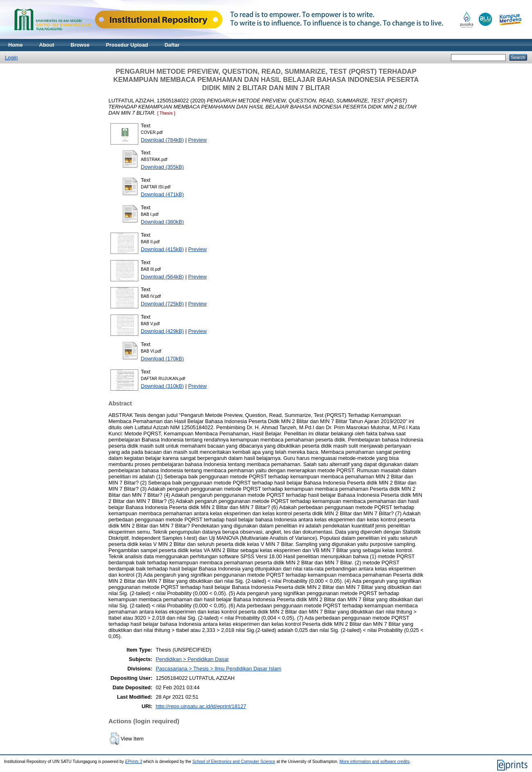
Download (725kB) (162, 304)
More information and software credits (375, 762)
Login (11, 58)
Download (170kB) (162, 359)
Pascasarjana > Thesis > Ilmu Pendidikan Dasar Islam (218, 669)
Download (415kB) (162, 249)
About (47, 45)
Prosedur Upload (127, 45)
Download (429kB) (162, 331)
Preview (198, 140)
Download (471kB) (162, 194)
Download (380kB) (162, 222)
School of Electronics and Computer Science (234, 762)
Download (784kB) (162, 140)
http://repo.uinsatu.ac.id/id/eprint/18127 (201, 706)
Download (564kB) (162, 277)
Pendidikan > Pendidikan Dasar (192, 659)
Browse (80, 45)
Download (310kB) (162, 386)
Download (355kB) (162, 167)
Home (16, 45)
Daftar (172, 45)
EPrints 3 (134, 762)
